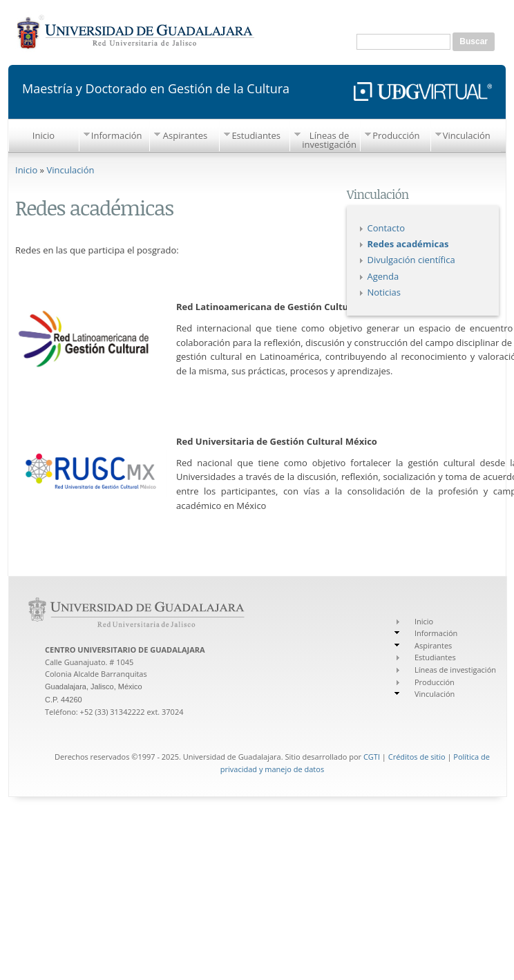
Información (117, 135)
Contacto (387, 228)
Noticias (384, 292)
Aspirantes (185, 135)
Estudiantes (256, 135)
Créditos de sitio (417, 757)
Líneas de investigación (329, 140)
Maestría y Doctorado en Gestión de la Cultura (156, 87)
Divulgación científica (411, 260)
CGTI (372, 757)
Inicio (44, 135)
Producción (396, 135)
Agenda (383, 276)
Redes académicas (408, 244)
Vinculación (467, 135)
